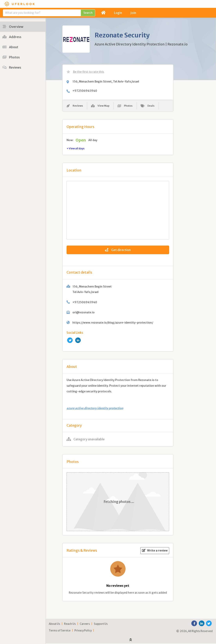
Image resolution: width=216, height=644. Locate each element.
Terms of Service (60, 631)
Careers (85, 624)
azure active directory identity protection (95, 409)
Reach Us (70, 624)
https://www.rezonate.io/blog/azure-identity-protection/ (113, 323)
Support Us (101, 624)
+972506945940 (85, 91)
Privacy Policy (83, 631)
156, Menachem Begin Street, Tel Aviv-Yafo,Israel (106, 82)
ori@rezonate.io (84, 313)
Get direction (118, 251)
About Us (54, 624)
